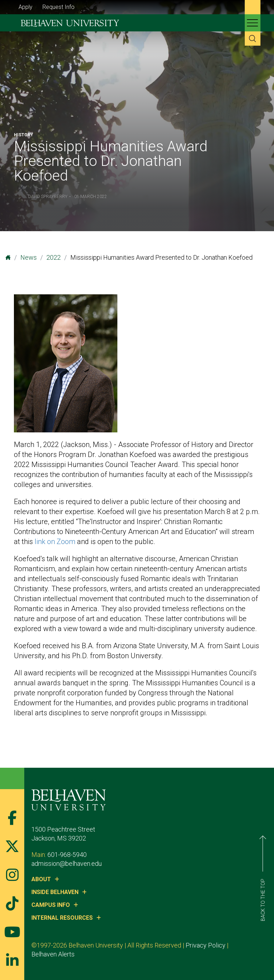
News (29, 257)
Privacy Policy (205, 945)
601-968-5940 (67, 855)
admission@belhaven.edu (67, 864)
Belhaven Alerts (53, 954)
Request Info (59, 7)
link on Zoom (55, 542)
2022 (54, 257)
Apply (26, 7)
